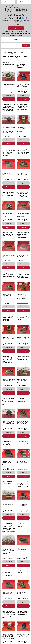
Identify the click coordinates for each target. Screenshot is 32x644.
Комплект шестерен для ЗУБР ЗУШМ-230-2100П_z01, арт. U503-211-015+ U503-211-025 (23, 152)
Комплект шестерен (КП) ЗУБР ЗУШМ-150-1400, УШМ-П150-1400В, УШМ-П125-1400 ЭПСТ (9, 152)
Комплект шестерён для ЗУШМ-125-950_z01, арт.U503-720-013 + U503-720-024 (8, 401)
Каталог (9, 2)
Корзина (24, 2)
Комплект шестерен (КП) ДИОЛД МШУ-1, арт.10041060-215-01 (23, 613)
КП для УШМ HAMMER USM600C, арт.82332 (23, 525)
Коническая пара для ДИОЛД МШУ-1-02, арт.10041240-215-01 (23, 358)
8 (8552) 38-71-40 (16, 15)
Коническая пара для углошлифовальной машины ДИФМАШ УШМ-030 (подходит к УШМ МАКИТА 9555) (9, 108)
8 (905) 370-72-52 (13, 18)
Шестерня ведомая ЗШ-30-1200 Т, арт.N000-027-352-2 (8, 194)
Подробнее (9, 95)
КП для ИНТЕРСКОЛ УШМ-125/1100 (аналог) (8, 483)
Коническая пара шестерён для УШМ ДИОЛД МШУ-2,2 (8, 443)
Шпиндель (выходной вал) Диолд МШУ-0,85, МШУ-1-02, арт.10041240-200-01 (8, 360)
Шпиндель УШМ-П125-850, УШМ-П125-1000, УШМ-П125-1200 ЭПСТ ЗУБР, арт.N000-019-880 (9, 614)
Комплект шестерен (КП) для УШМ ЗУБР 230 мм (23, 318)
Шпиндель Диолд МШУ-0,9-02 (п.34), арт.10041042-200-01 (8, 275)
